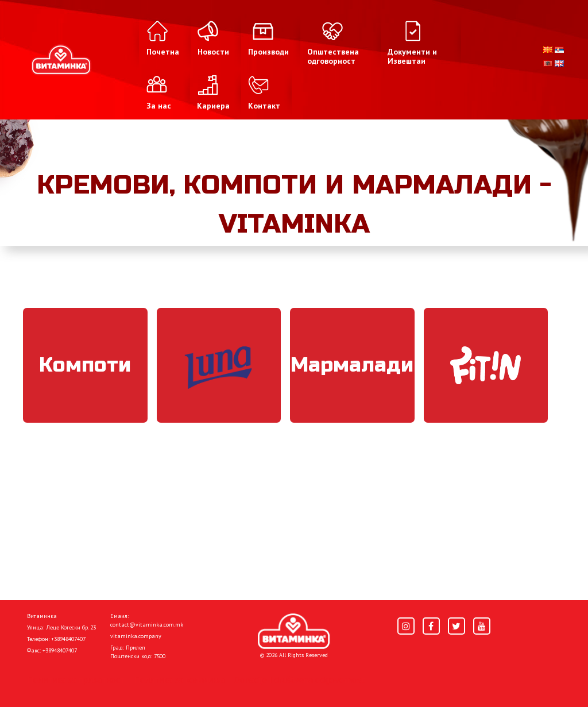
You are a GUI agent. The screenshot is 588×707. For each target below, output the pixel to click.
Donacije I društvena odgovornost (299, 679)
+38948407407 (68, 639)
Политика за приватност (76, 679)
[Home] (294, 631)
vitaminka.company (136, 636)
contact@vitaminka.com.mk (147, 625)
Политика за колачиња (179, 679)
